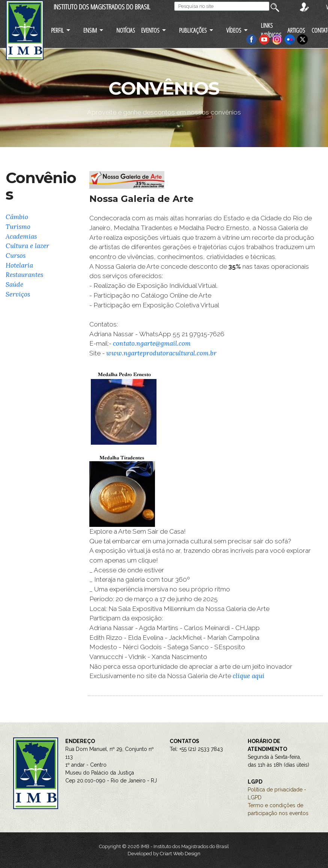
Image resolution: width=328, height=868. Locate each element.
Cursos (16, 256)
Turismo (18, 227)
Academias (21, 236)
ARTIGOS (296, 30)
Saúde (14, 284)
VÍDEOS (234, 30)
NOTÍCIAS (126, 30)
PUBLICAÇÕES (193, 30)
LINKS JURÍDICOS (271, 30)
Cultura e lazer (27, 246)
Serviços (18, 294)
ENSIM (90, 30)
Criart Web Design (180, 854)
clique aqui (249, 676)
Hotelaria (19, 265)
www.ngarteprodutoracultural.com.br (161, 353)
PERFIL (57, 30)
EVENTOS (150, 30)
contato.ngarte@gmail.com (152, 343)
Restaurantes (24, 275)
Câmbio (17, 217)
